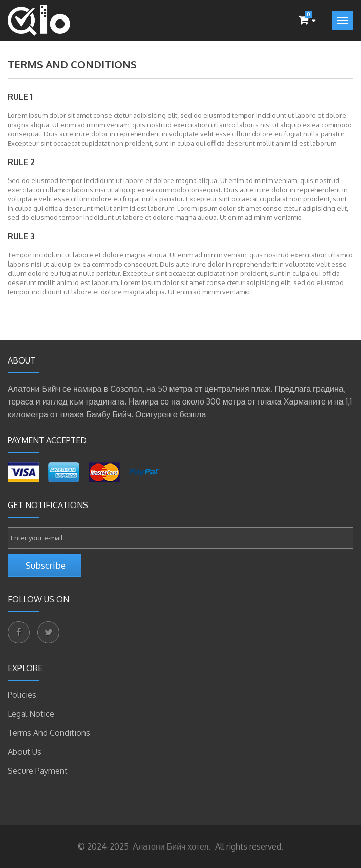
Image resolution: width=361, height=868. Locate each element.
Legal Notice (31, 714)
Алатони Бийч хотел (169, 846)
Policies (22, 695)
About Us (25, 752)
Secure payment (38, 771)
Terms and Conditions (49, 733)
